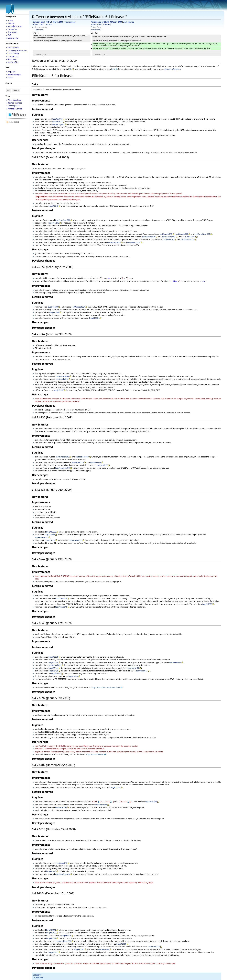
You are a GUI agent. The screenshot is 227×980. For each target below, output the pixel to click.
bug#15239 (73, 676)
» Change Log (12, 56)
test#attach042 (62, 456)
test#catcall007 (188, 240)
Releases (39, 976)
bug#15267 (59, 390)
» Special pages (13, 106)
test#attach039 (55, 665)
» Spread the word (14, 26)
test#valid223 (154, 945)
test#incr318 (96, 462)
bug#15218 (54, 223)
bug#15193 (116, 787)
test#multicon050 (64, 940)
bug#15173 (51, 870)
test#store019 (61, 606)
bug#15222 (56, 673)
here (113, 69)
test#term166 (101, 803)
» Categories (12, 29)
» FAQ (9, 35)
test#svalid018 (62, 378)
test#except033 (76, 540)
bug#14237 (51, 929)
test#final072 (142, 670)
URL (70, 69)
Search (9, 83)
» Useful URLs (12, 62)
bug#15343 (53, 206)
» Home (10, 20)
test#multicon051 (202, 234)
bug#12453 (51, 931)
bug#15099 (121, 942)
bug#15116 (66, 934)
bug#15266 (50, 534)
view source (70, 22)
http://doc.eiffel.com (95, 754)
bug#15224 (94, 317)
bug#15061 (79, 948)
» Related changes (14, 103)
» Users (9, 77)
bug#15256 (207, 603)
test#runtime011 (62, 467)
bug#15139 (53, 662)
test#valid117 (102, 465)
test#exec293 (151, 801)
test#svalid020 (182, 234)
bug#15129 (53, 670)
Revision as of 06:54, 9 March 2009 (48, 22)
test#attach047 (62, 376)
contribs (48, 24)
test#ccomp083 (169, 237)
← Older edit (38, 30)
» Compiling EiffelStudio (17, 50)
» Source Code (12, 47)
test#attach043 (82, 456)
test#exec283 (169, 240)
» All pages (11, 72)
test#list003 (57, 119)
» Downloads (12, 32)
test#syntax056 (114, 242)
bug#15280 (53, 306)
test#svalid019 (166, 234)
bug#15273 (50, 540)
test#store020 (61, 598)
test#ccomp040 (149, 237)
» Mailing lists (12, 38)
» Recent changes (14, 75)
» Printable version (14, 109)
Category (37, 973)
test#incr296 (104, 948)
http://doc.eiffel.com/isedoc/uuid (106, 687)
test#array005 (58, 124)
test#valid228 (175, 662)
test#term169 (133, 667)
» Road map (11, 59)
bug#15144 (53, 667)
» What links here (14, 100)
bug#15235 (53, 656)
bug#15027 (53, 951)
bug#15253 (51, 531)
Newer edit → (97, 30)
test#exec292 (62, 862)
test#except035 (41, 537)
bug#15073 (51, 937)
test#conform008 (63, 220)
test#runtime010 (62, 873)
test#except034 (78, 306)
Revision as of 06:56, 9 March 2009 (106, 22)
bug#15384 (54, 312)
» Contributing (12, 53)
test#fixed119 (78, 462)
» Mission (10, 23)
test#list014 (57, 122)
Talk (41, 24)
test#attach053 (134, 242)
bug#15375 (190, 237)
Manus (35, 24)
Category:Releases (172, 69)
